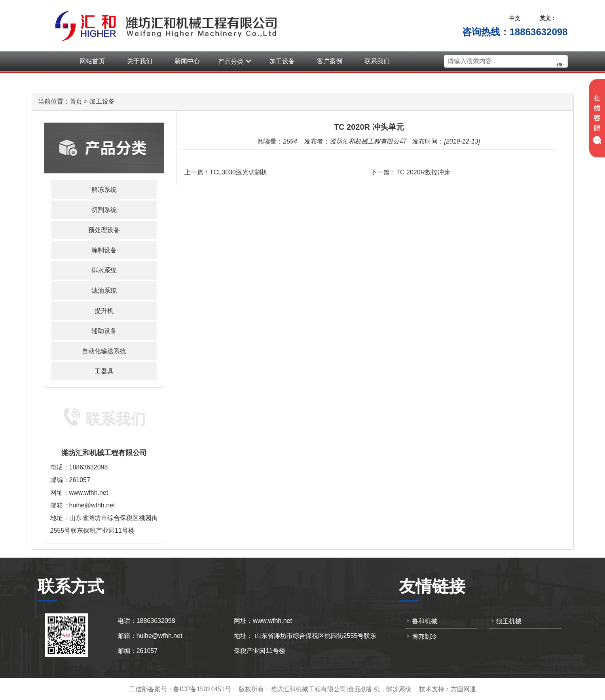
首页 (76, 101)
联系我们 (377, 61)
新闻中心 (187, 61)
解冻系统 (104, 190)
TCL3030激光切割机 (239, 172)
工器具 (104, 371)
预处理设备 (104, 230)
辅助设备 (104, 331)
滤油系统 (104, 290)
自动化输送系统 (104, 351)
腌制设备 (104, 250)
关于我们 (140, 61)
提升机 (104, 311)
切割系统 (104, 210)
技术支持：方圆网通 (448, 689)
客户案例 (330, 61)
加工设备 (282, 61)
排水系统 (104, 270)
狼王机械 (505, 621)
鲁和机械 (421, 621)
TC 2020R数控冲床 (423, 172)
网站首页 (92, 61)
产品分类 (235, 61)
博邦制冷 (421, 636)
